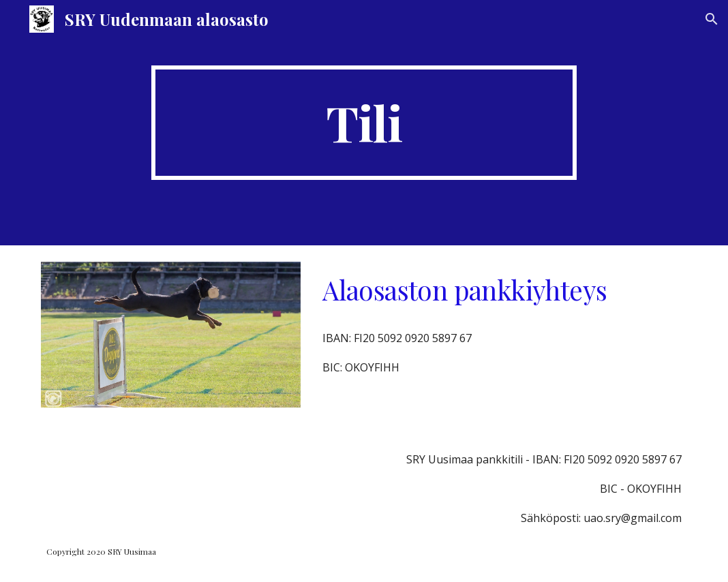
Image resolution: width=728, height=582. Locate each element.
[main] (364, 123)
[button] (712, 19)
